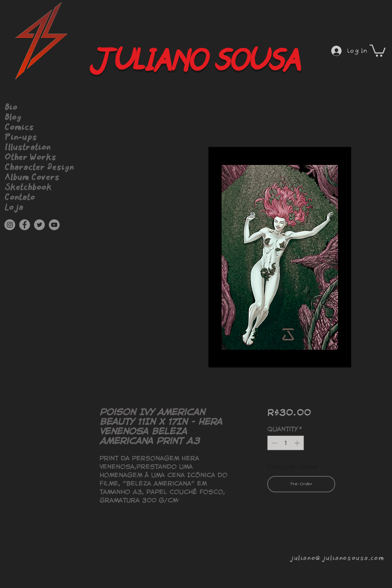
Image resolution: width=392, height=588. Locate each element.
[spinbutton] (286, 443)
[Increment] (298, 443)
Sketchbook (28, 188)
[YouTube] (54, 225)
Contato (20, 198)
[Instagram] (10, 225)
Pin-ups (21, 138)
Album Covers (32, 178)
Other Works (30, 158)
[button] (378, 50)
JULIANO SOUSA (192, 61)
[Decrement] (273, 443)
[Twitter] (39, 225)
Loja (14, 208)
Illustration (27, 148)
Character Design (39, 168)
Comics (19, 128)
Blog (13, 118)
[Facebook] (25, 225)
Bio (11, 108)
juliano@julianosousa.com (337, 558)
